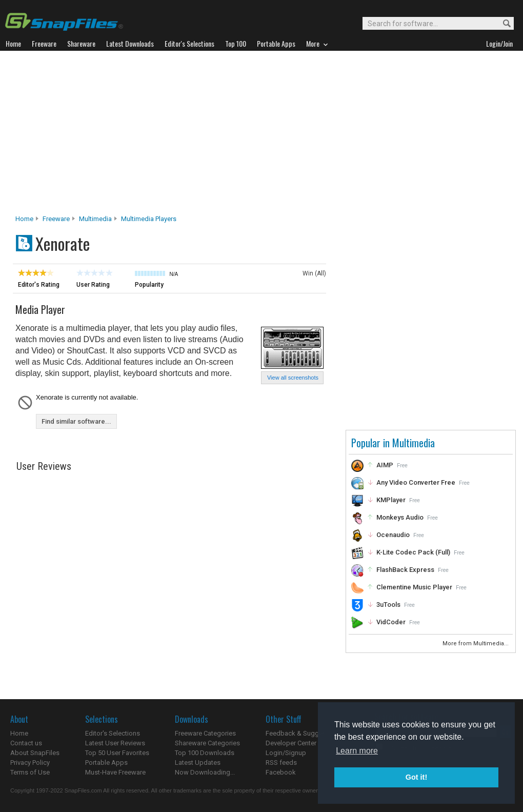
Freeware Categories (205, 733)
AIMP (385, 465)
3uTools (388, 605)
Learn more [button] (357, 751)
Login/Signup (286, 753)
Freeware (56, 219)
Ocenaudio (393, 535)
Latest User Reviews (115, 743)
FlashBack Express (405, 570)
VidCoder (391, 622)
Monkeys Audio (400, 517)
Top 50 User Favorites (117, 753)
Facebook (281, 772)
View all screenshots (293, 378)
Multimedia (95, 219)
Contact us (26, 743)
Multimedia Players (149, 219)
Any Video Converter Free (416, 482)
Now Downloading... (205, 772)
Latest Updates (198, 763)
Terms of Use (30, 772)
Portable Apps (106, 763)
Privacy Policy (30, 763)
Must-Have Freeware (115, 772)
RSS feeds (281, 763)
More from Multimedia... (476, 643)
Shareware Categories (207, 743)
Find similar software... (76, 421)
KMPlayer (391, 500)
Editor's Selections (113, 733)
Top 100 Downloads (205, 753)
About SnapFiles (35, 753)
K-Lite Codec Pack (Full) (413, 552)
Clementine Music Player (414, 587)
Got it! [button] (416, 777)
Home (24, 219)
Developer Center (291, 743)
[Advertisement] (262, 135)
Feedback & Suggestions (303, 733)
